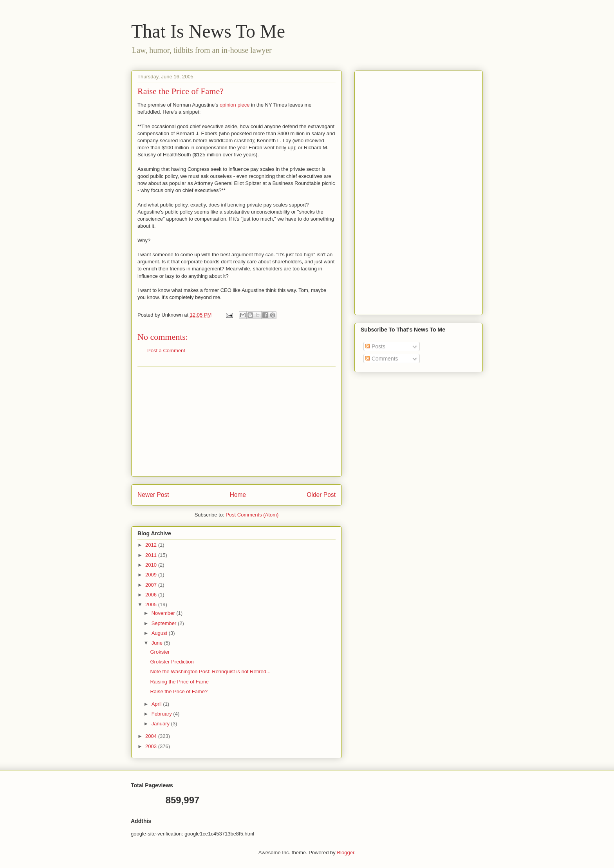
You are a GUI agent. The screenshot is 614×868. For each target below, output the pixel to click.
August (160, 633)
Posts (375, 346)
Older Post (321, 495)
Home (238, 495)
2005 (152, 604)
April (157, 704)
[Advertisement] (237, 421)
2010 (152, 565)
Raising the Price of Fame (179, 682)
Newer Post (153, 495)
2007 (152, 585)
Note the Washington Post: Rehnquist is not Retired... (210, 671)
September (165, 623)
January (161, 724)
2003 (152, 746)
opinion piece (235, 105)
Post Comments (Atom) (252, 515)
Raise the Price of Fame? (179, 691)
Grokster (160, 652)
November (164, 613)
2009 (152, 575)
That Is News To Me (208, 31)
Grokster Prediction (172, 662)
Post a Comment (166, 351)
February (163, 714)
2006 (152, 595)
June (158, 643)
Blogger (345, 853)
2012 (152, 545)
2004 (152, 736)
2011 (152, 555)
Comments (382, 359)
